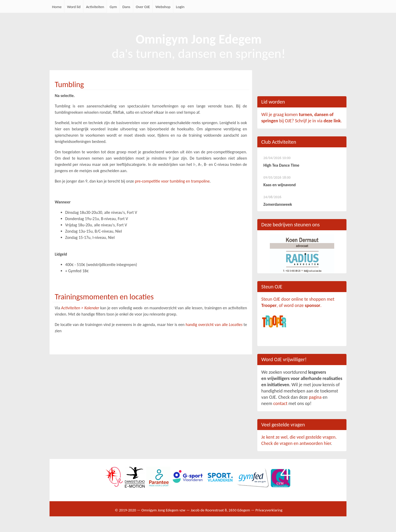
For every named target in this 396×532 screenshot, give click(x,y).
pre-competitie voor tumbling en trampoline (172, 181)
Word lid (74, 7)
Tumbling (69, 84)
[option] (302, 254)
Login (180, 7)
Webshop (163, 7)
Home (57, 7)
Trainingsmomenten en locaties (104, 297)
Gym (113, 7)
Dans (126, 7)
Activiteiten (95, 7)
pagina (315, 397)
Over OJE (143, 7)
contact (280, 403)
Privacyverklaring (269, 510)
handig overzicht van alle (214, 325)
